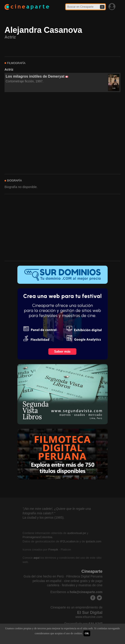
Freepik (53, 550)
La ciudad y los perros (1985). (43, 518)
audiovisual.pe (77, 533)
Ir (102, 7)
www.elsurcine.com (89, 617)
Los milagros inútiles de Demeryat (35, 76)
